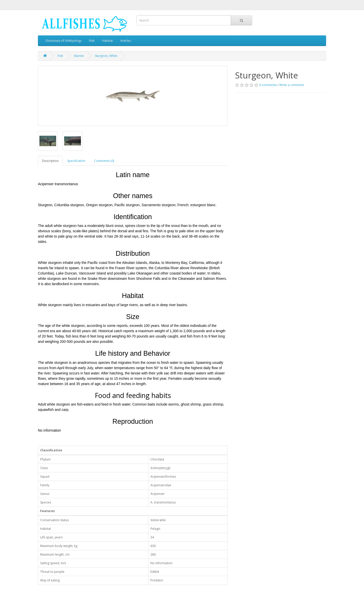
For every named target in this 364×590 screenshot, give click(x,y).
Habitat (107, 41)
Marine (79, 56)
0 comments (268, 85)
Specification (76, 161)
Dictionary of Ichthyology (64, 41)
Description (50, 161)
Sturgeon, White (106, 56)
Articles (126, 41)
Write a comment (292, 85)
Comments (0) (104, 161)
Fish (92, 41)
